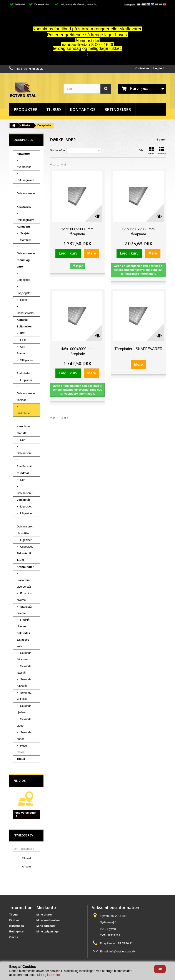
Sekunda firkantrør (24, 656)
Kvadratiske (24, 167)
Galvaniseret (25, 453)
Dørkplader (24, 413)
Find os (20, 781)
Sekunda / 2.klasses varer (23, 640)
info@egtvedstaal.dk (122, 951)
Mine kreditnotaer (48, 920)
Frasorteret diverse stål (24, 583)
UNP (23, 347)
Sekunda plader (24, 722)
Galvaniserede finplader (26, 397)
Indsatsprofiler (26, 313)
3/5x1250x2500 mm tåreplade (138, 232)
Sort (22, 440)
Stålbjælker (24, 326)
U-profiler (23, 533)
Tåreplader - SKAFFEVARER (138, 349)
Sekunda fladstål (24, 669)
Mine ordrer (44, 915)
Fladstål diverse (23, 623)
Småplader (24, 373)
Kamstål (22, 320)
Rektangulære (26, 180)
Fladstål (22, 433)
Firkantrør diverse (25, 597)
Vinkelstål (23, 500)
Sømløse (26, 240)
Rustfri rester (23, 749)
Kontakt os (142, 68)
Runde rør (23, 227)
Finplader (26, 380)
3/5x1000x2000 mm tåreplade (77, 232)
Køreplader (24, 426)
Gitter (151, 151)
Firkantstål (24, 553)
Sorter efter (58, 150)
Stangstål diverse (24, 610)
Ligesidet (26, 507)
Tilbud (54, 109)
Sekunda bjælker (24, 709)
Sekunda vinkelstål (24, 696)
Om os (14, 937)
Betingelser (118, 109)
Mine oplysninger (48, 931)
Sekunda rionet (24, 736)
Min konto (46, 907)
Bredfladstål (24, 466)
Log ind (159, 68)
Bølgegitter (24, 280)
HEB (23, 340)
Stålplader (26, 360)
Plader (26, 126)
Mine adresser (46, 926)
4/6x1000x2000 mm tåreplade (77, 351)
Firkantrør (23, 154)
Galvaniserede (26, 193)
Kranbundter (25, 567)
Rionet (24, 300)
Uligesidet (26, 513)
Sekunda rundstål (24, 683)
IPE (22, 333)
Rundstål (23, 473)
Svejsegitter (24, 293)
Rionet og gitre (23, 263)
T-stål (20, 560)
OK (160, 969)
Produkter (26, 109)
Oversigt (161, 151)
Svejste (25, 233)
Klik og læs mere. (49, 975)
